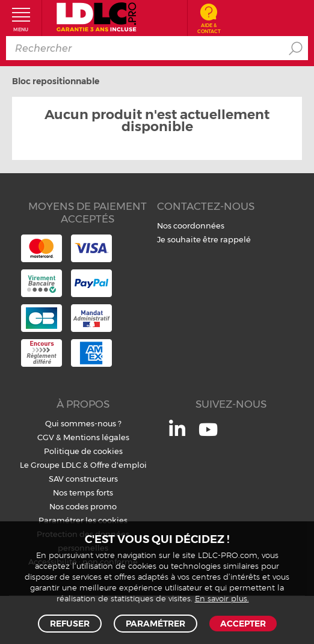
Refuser (70, 624)
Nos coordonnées (191, 225)
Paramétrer (155, 624)
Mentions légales (96, 437)
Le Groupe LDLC (51, 465)
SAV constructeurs (83, 479)
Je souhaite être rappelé (204, 239)
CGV (46, 437)
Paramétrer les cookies (83, 520)
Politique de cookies (83, 451)
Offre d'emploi (119, 465)
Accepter (243, 624)
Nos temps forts (83, 492)
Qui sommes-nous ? (83, 423)
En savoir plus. (222, 599)
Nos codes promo (83, 506)
